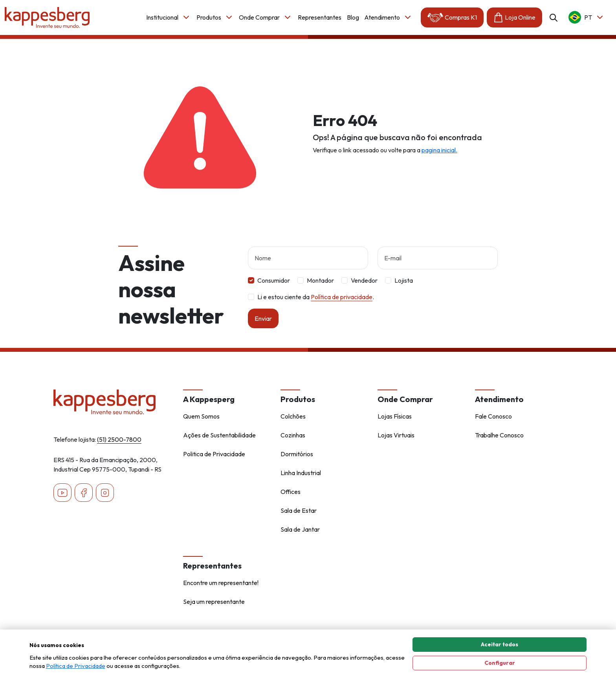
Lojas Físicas (395, 416)
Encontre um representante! (221, 583)
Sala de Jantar (300, 529)
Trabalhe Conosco (499, 435)
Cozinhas (293, 435)
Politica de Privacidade (214, 454)
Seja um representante (214, 602)
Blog (353, 17)
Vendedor (364, 287)
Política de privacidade (342, 303)
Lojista (404, 287)
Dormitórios (297, 454)
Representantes (320, 17)
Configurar (500, 663)
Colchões (293, 416)
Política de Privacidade (76, 666)
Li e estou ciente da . (316, 303)
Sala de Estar (299, 510)
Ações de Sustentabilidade (219, 435)
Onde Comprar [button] (266, 17)
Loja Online (514, 17)
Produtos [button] (215, 17)
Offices (291, 492)
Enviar (263, 325)
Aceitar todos (500, 644)
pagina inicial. (439, 150)
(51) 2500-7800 (119, 439)
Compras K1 (452, 17)
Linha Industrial (301, 473)
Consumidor (274, 287)
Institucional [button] (169, 17)
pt (587, 17)
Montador (320, 287)
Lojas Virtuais (396, 435)
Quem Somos (201, 416)
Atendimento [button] (388, 17)
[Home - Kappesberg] (114, 402)
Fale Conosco (493, 416)
